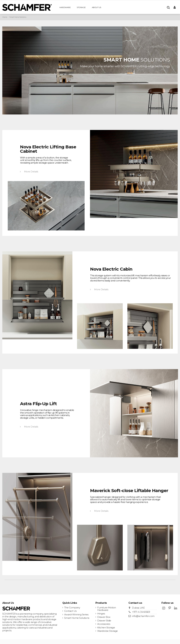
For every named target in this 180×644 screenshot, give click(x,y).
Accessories (104, 624)
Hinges (101, 614)
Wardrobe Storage (108, 631)
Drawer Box (104, 617)
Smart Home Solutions (77, 618)
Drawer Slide (104, 621)
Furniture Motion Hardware (107, 609)
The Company (72, 608)
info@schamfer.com (143, 616)
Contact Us (70, 611)
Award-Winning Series (76, 615)
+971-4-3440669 (141, 612)
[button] (65, 7)
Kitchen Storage (106, 628)
